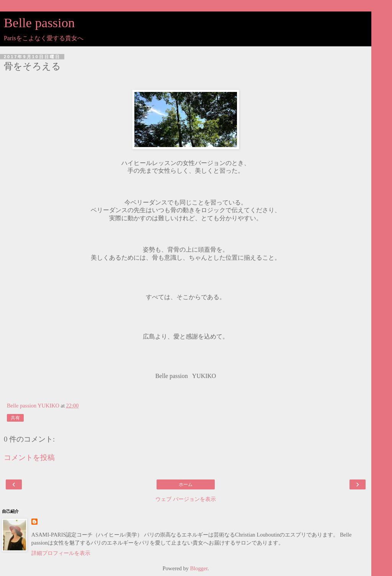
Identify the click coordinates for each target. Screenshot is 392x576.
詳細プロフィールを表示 (61, 553)
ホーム (186, 484)
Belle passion (39, 23)
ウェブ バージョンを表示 (186, 499)
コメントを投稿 (29, 457)
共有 (15, 418)
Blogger (199, 568)
